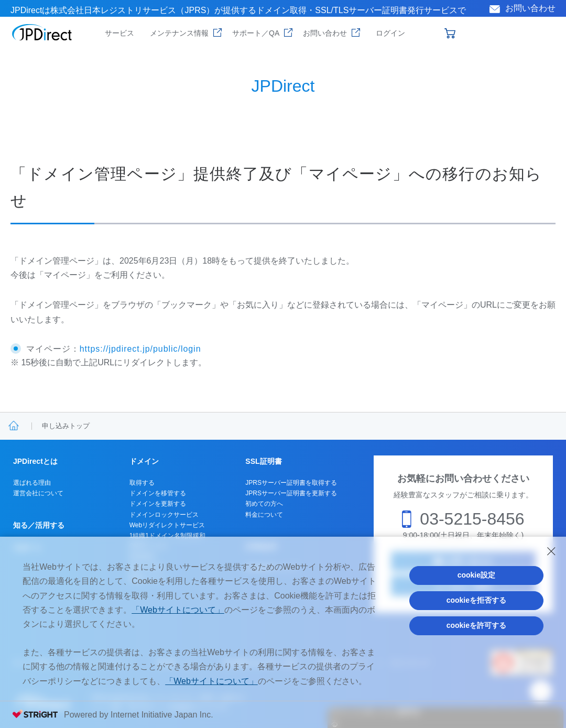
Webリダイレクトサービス (167, 525)
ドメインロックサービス (164, 515)
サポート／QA (256, 33)
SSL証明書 (263, 461)
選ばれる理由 (32, 483)
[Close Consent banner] (551, 551)
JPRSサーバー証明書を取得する (291, 483)
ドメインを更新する (158, 504)
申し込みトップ (66, 426)
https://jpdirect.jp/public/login (140, 349)
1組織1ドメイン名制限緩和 (167, 536)
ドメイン (144, 461)
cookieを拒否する (476, 600)
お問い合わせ (530, 8)
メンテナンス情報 (179, 33)
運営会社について (38, 493)
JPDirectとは (35, 461)
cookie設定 (476, 575)
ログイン (390, 33)
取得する (142, 483)
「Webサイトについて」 (178, 610)
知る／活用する (39, 525)
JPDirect (42, 32)
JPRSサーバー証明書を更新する (291, 493)
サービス (119, 33)
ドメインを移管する (158, 493)
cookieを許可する (476, 625)
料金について (264, 515)
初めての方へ (264, 504)
